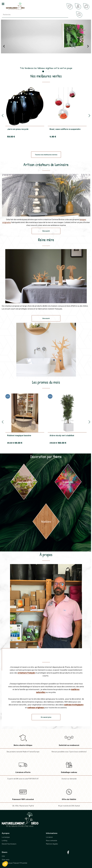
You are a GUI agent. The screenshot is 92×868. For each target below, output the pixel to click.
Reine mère (46, 240)
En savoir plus (46, 717)
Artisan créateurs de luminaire (46, 165)
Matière (46, 521)
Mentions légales (52, 844)
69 (18, 443)
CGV (3, 856)
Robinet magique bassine (19, 435)
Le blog (4, 840)
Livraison (49, 837)
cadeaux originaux (36, 707)
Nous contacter (52, 840)
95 (11, 443)
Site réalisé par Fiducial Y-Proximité (14, 863)
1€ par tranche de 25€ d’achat (69, 796)
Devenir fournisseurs (9, 844)
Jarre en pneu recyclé (18, 129)
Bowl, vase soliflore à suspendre (65, 129)
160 (62, 443)
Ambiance (24, 482)
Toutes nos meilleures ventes (46, 155)
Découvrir (46, 231)
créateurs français (26, 673)
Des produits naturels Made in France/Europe (23, 742)
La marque (6, 837)
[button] (5, 864)
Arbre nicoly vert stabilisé (62, 435)
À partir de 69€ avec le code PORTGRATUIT (23, 769)
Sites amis (6, 860)
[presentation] (3, 116)
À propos (46, 555)
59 (11, 137)
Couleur (68, 482)
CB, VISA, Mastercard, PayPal (23, 796)
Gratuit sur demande (69, 769)
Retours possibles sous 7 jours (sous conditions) (69, 742)
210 (53, 443)
